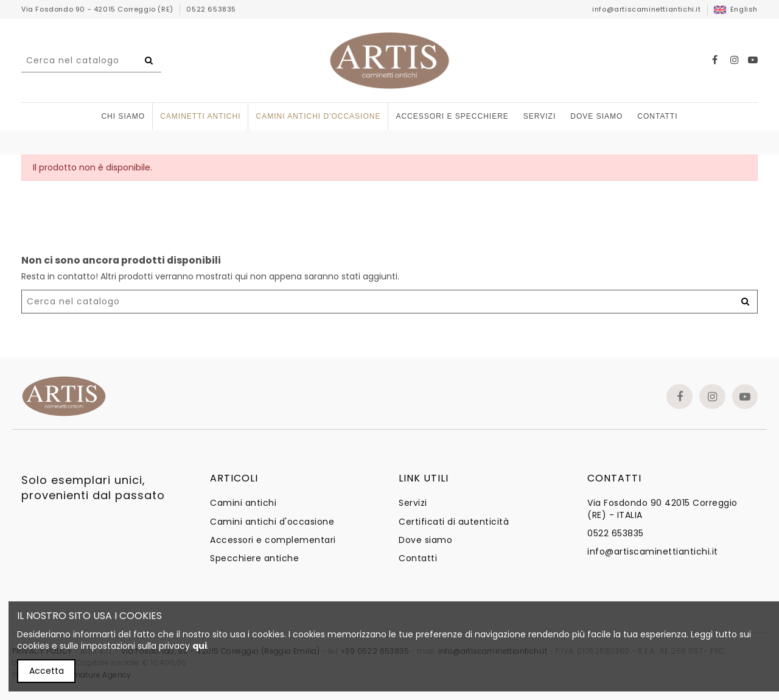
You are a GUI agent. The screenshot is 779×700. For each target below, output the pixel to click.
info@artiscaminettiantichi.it (646, 9)
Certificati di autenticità (454, 522)
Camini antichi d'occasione (272, 522)
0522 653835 (211, 9)
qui (200, 646)
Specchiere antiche (254, 558)
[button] (452, 117)
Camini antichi (243, 503)
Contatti (418, 558)
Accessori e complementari (273, 540)
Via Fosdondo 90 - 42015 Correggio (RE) (98, 9)
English (736, 9)
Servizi (413, 503)
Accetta (47, 671)
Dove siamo (425, 540)
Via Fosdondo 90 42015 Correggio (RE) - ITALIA (662, 509)
